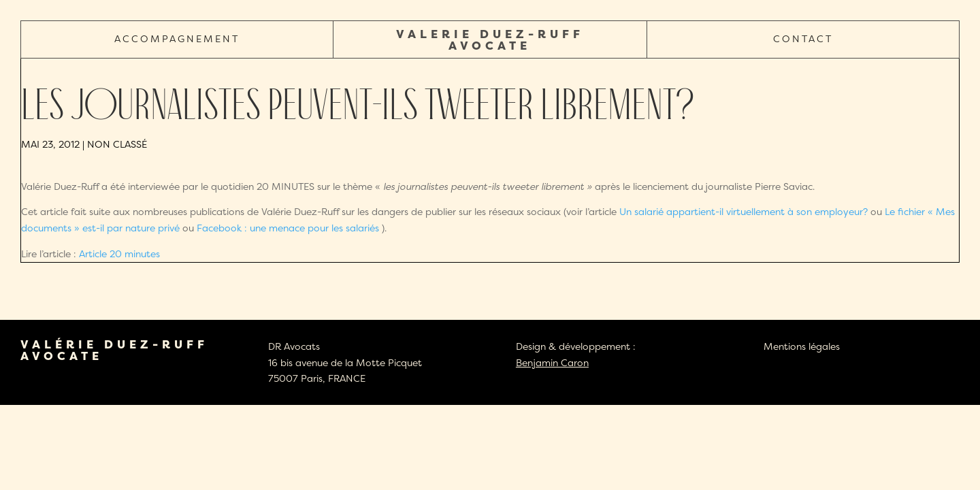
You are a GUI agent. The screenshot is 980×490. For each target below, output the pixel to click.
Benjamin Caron (552, 362)
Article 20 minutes (119, 254)
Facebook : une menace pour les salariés (289, 228)
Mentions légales (802, 346)
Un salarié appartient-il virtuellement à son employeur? (744, 211)
